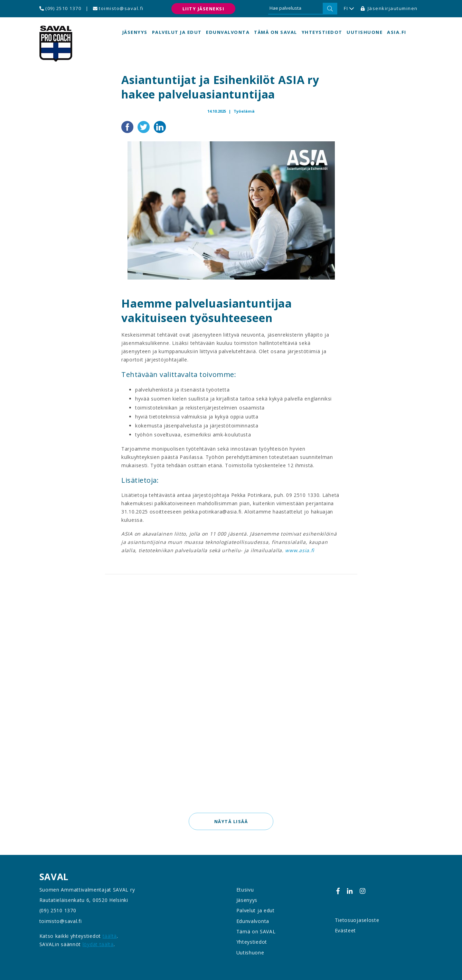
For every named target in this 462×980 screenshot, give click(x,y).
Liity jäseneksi (204, 9)
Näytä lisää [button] (231, 821)
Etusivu (245, 890)
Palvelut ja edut (177, 32)
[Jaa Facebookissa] (128, 126)
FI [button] (349, 9)
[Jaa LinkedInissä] (160, 126)
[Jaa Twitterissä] (144, 126)
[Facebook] (338, 891)
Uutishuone (365, 32)
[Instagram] (362, 891)
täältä (110, 936)
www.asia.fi (300, 550)
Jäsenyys (135, 32)
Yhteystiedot (322, 32)
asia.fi (397, 32)
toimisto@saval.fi (118, 8)
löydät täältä (98, 944)
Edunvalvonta (228, 32)
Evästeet (346, 930)
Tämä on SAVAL (276, 32)
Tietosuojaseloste (357, 920)
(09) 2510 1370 (60, 8)
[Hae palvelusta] (295, 9)
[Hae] (330, 9)
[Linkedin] (350, 891)
